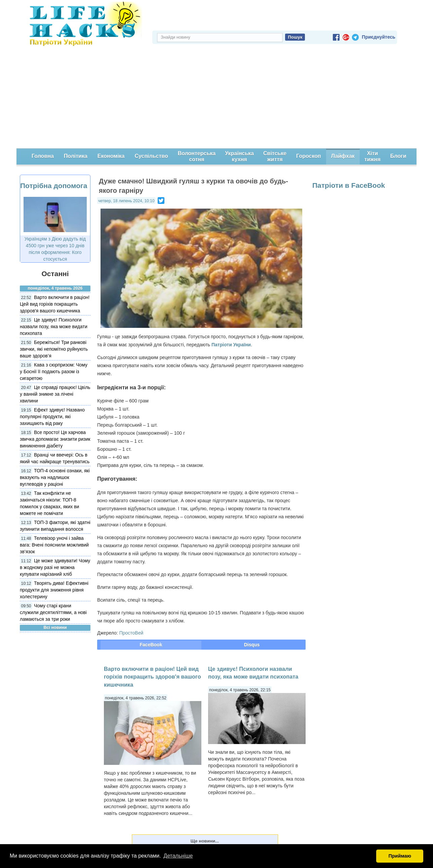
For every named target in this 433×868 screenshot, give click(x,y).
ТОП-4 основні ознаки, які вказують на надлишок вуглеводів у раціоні (55, 477)
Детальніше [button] (178, 856)
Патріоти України (231, 345)
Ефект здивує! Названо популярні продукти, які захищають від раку (52, 417)
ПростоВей (131, 633)
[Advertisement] (216, 98)
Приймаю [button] (400, 856)
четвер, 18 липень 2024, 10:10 (126, 201)
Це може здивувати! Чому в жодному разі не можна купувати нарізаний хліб (55, 567)
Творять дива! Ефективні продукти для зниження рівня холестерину (54, 590)
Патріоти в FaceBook (349, 185)
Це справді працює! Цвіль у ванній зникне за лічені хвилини (55, 394)
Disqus (252, 645)
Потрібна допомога (54, 186)
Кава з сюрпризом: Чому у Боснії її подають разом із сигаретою (54, 372)
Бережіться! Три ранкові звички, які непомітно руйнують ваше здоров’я (54, 349)
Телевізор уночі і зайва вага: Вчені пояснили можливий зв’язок (54, 545)
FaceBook (151, 645)
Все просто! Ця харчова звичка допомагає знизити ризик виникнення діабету (55, 439)
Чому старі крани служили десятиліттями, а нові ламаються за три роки (53, 612)
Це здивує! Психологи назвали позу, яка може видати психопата (54, 327)
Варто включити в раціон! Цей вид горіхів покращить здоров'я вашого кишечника (55, 304)
